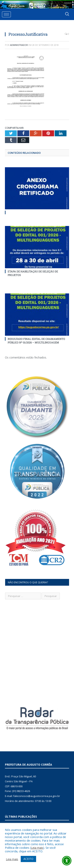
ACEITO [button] (28, 859)
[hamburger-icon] (6, 14)
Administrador (19, 45)
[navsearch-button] (67, 14)
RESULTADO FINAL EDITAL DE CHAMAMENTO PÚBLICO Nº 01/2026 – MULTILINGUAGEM (36, 341)
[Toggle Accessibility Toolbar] (67, 861)
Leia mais (37, 848)
